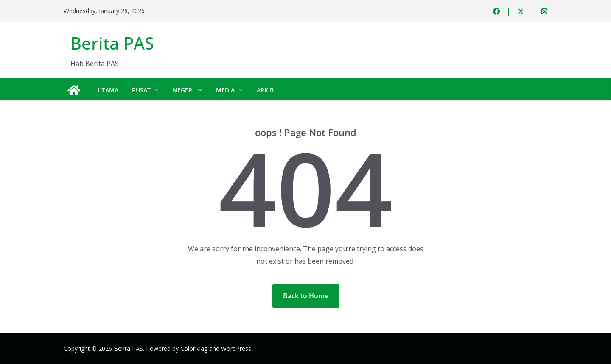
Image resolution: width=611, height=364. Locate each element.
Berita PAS (112, 43)
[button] (155, 90)
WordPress (236, 349)
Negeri (183, 90)
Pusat (141, 90)
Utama (108, 90)
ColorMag (194, 349)
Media (225, 90)
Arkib (265, 90)
